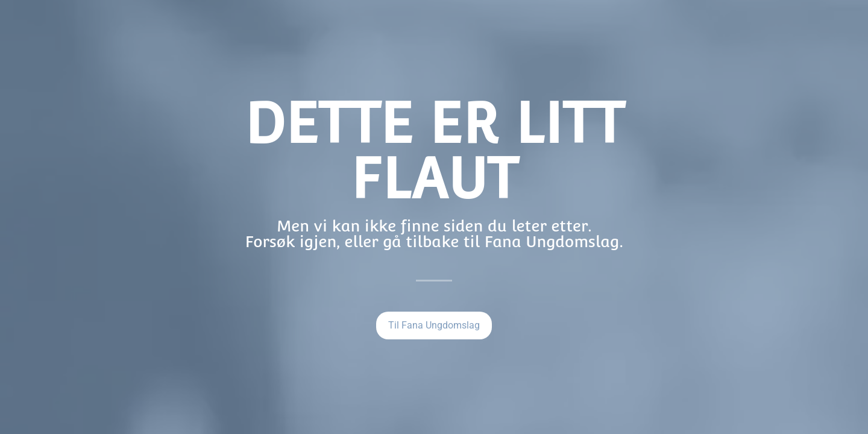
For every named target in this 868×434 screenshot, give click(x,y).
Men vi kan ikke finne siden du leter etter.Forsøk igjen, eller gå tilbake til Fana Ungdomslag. (434, 234)
